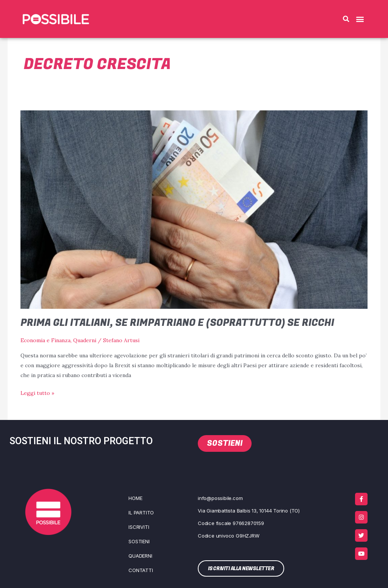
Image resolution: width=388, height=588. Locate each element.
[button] (346, 19)
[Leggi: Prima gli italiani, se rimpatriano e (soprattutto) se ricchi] (194, 209)
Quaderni (85, 340)
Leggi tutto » (37, 392)
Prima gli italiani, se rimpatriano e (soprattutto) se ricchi (179, 323)
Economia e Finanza (45, 340)
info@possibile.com (220, 498)
